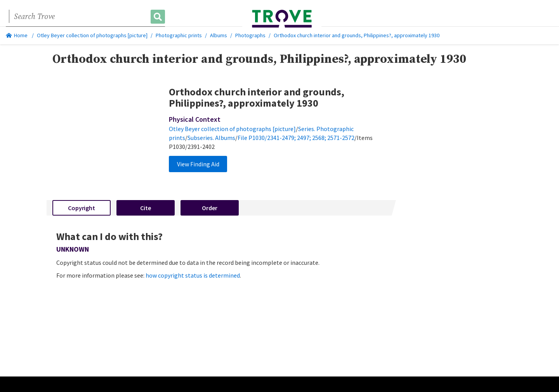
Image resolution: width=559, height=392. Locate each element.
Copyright (82, 208)
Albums (219, 35)
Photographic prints (179, 35)
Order (210, 208)
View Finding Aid (198, 164)
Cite (146, 208)
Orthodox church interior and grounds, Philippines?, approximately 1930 (357, 35)
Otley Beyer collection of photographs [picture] (92, 35)
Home (17, 35)
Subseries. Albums (211, 138)
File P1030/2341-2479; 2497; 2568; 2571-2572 (296, 138)
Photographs (250, 35)
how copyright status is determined (193, 275)
